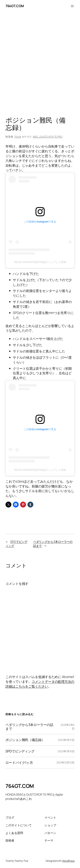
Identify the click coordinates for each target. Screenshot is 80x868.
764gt (18, 137)
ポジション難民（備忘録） (25, 740)
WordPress (68, 861)
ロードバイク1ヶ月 (19, 763)
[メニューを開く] (72, 6)
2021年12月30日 (65, 762)
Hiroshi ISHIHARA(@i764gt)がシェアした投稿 (40, 262)
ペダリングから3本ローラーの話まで (29, 727)
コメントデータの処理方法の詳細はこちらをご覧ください (40, 684)
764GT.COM (15, 6)
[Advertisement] (40, 65)
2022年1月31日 (66, 740)
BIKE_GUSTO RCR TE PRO (48, 137)
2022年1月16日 (66, 751)
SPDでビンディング (20, 751)
